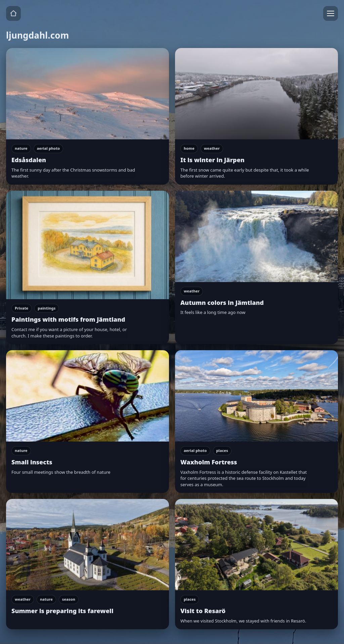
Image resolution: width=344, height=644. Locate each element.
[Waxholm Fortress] (256, 422)
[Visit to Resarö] (256, 564)
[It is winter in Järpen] (256, 116)
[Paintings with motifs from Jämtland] (88, 267)
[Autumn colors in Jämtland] (256, 267)
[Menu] (331, 13)
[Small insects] (88, 422)
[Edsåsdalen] (88, 116)
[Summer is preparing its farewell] (88, 564)
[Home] (13, 13)
